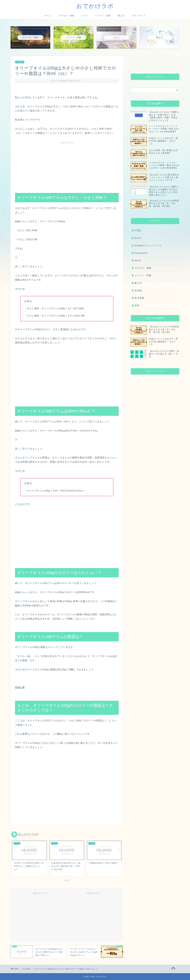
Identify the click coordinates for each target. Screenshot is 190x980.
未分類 (138, 290)
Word (138, 260)
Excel (85, 16)
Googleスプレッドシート (148, 245)
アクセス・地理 (67, 16)
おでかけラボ (95, 6)
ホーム (48, 16)
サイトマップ (139, 16)
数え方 (121, 16)
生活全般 (20, 62)
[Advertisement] (67, 166)
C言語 (138, 230)
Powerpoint (141, 253)
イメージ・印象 (103, 16)
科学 (137, 305)
